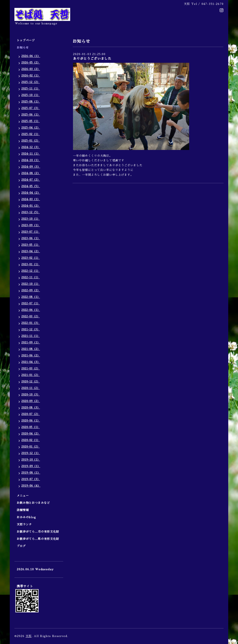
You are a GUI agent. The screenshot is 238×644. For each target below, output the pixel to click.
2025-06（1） (31, 115)
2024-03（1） (31, 199)
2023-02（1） (31, 258)
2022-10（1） (31, 284)
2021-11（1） (31, 336)
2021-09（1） (31, 343)
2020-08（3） (31, 408)
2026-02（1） (31, 76)
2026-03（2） (31, 69)
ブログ (21, 546)
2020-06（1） (31, 421)
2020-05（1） (31, 427)
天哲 (29, 636)
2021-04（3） (31, 362)
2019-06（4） (31, 486)
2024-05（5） (31, 186)
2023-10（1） (31, 219)
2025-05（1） (31, 121)
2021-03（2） (31, 369)
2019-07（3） (31, 479)
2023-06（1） (31, 238)
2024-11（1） (31, 154)
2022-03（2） (31, 317)
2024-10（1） (31, 160)
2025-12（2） (31, 82)
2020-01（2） (31, 447)
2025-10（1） (31, 95)
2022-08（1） (31, 297)
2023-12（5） (31, 212)
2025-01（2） (31, 141)
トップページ (26, 40)
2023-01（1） (31, 264)
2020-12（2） (31, 382)
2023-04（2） (31, 251)
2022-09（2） (31, 290)
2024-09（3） (31, 167)
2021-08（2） (31, 349)
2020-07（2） (31, 414)
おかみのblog (26, 517)
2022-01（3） (31, 323)
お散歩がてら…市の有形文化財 (38, 532)
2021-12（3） (31, 330)
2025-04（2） (31, 128)
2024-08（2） (31, 173)
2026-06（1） (31, 56)
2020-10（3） (31, 395)
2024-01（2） (31, 206)
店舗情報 (23, 510)
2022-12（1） (31, 271)
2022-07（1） (31, 304)
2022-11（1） (31, 277)
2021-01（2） (31, 375)
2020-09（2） (31, 401)
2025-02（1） (31, 134)
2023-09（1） (31, 225)
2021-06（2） (31, 356)
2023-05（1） (31, 245)
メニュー (24, 496)
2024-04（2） (31, 193)
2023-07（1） (31, 232)
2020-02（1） (31, 440)
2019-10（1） (31, 460)
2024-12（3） (31, 147)
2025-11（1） (31, 89)
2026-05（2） (31, 63)
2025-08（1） (31, 102)
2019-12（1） (31, 453)
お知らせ (23, 48)
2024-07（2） (31, 180)
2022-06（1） (31, 310)
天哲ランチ (24, 524)
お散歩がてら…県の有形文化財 (38, 539)
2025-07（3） (31, 108)
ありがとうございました (92, 59)
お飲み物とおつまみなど (33, 503)
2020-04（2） (31, 434)
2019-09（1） (31, 466)
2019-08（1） (31, 473)
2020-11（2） (31, 388)
